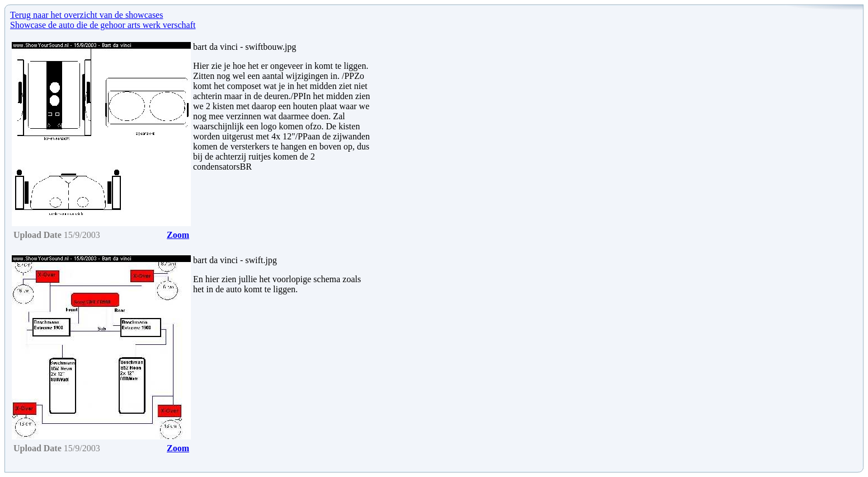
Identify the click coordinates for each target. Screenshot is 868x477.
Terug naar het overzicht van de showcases (86, 15)
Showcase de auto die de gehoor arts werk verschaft (103, 25)
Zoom (178, 235)
